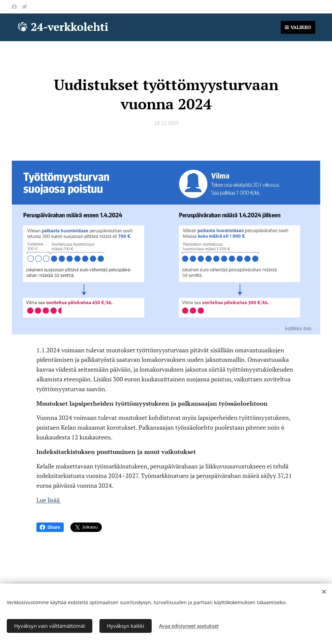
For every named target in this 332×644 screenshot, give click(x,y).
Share (50, 527)
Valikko (298, 27)
